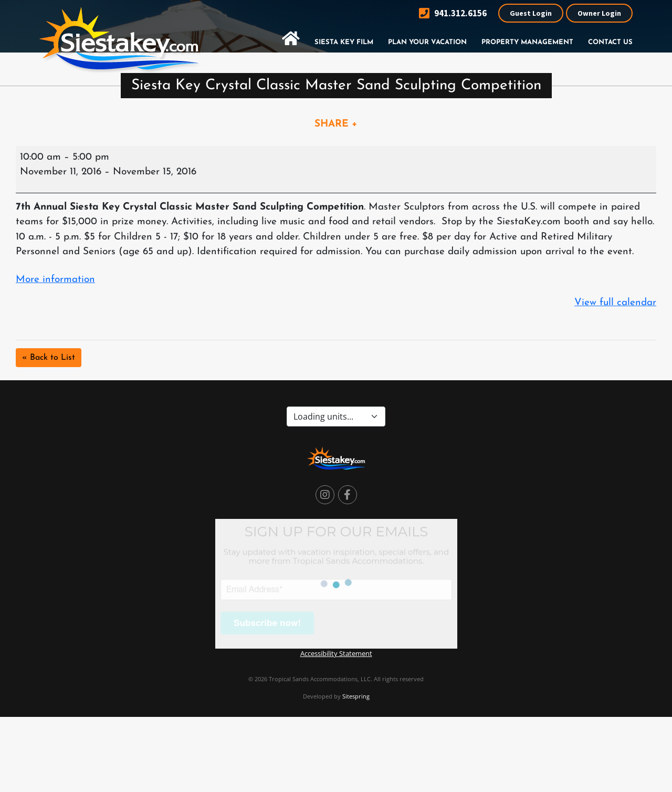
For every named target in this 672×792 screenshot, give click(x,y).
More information (55, 280)
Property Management (527, 42)
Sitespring (356, 696)
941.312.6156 (453, 13)
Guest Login (531, 13)
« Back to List (49, 358)
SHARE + (336, 124)
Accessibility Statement (336, 653)
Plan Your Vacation (427, 42)
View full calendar (615, 303)
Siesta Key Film (344, 42)
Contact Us (610, 42)
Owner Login (599, 13)
